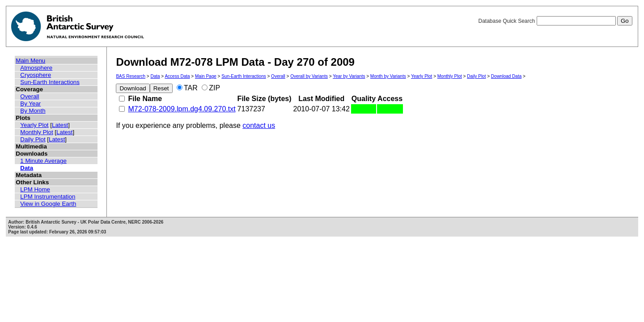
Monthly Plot (36, 132)
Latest (60, 125)
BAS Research (131, 76)
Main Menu (30, 61)
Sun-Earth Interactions (50, 82)
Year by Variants (349, 76)
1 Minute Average (43, 161)
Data (27, 168)
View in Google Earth (48, 204)
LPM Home (35, 189)
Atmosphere (36, 68)
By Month (33, 111)
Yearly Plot (34, 125)
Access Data (177, 76)
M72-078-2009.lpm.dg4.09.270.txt (182, 109)
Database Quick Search (555, 21)
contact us (259, 125)
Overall (30, 96)
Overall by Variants (309, 76)
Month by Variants (388, 76)
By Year (30, 104)
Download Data (506, 76)
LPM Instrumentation (48, 197)
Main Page (206, 76)
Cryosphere (36, 75)
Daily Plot (33, 139)
